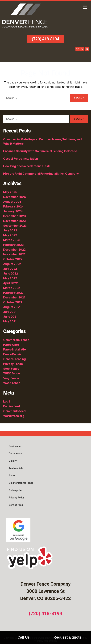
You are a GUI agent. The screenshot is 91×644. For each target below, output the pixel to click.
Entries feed (12, 406)
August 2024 (12, 202)
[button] (45, 58)
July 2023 (10, 230)
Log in (7, 401)
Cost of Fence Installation (21, 159)
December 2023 (14, 216)
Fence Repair (12, 354)
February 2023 (13, 245)
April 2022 (10, 283)
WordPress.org (14, 416)
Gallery (13, 461)
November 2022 (14, 254)
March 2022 (12, 288)
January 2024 (13, 211)
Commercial (16, 454)
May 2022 (10, 278)
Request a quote (68, 637)
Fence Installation (15, 349)
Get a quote (15, 490)
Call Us (24, 637)
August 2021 (12, 307)
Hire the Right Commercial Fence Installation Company (41, 174)
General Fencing (14, 359)
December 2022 (14, 250)
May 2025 (10, 192)
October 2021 (13, 302)
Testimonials (16, 468)
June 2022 (11, 273)
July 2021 (10, 312)
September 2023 (15, 226)
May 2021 (10, 321)
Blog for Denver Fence (21, 483)
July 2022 (10, 269)
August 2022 (12, 264)
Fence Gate (11, 345)
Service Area (16, 505)
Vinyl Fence (11, 378)
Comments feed (14, 411)
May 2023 (10, 235)
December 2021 (14, 297)
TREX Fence (11, 373)
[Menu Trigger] (85, 7)
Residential (15, 446)
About (12, 476)
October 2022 (13, 259)
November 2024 (14, 197)
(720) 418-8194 (46, 613)
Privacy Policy (17, 498)
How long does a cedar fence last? (27, 166)
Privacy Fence (13, 364)
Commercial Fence (16, 340)
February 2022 (13, 293)
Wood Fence (12, 383)
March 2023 (12, 240)
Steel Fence (11, 369)
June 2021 (10, 317)
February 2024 (13, 206)
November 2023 (14, 221)
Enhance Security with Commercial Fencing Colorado (40, 151)
